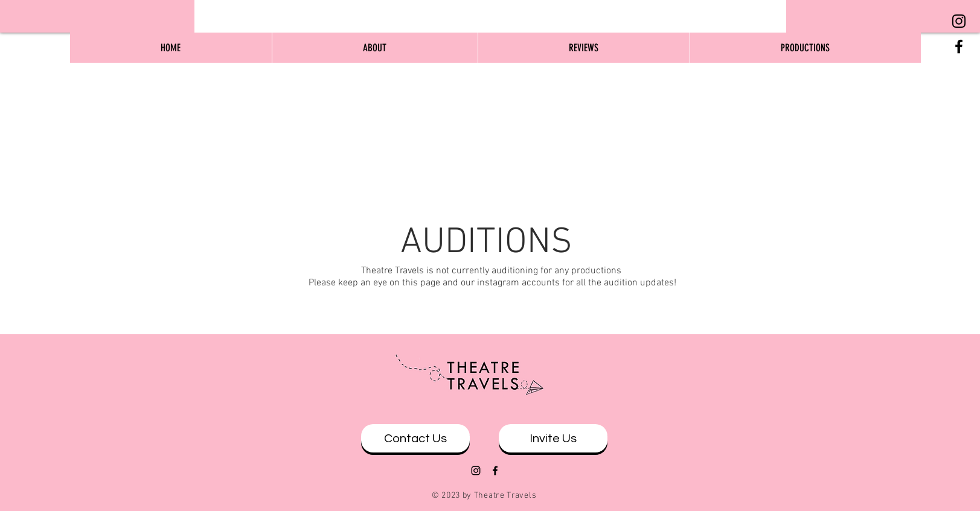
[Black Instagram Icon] (959, 21)
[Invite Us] (553, 438)
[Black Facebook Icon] (959, 46)
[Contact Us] (415, 438)
